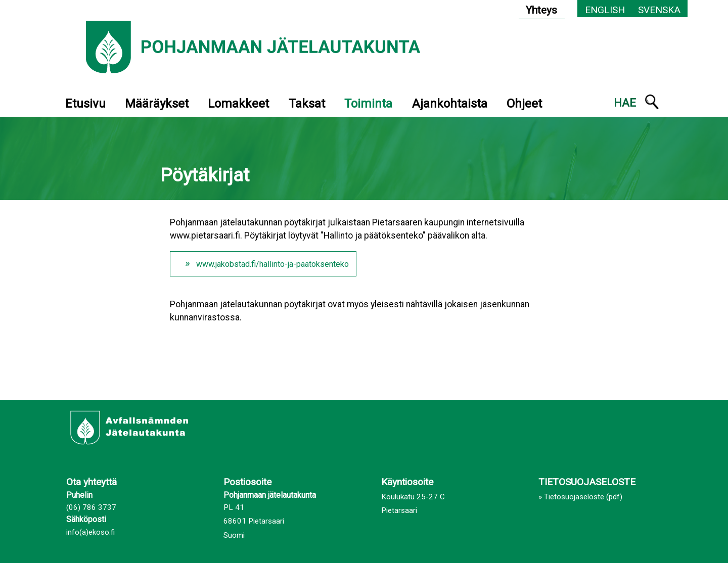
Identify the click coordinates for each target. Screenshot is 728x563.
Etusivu (85, 104)
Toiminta (368, 104)
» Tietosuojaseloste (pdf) (580, 497)
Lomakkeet (238, 104)
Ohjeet (524, 104)
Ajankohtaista (450, 104)
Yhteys (541, 10)
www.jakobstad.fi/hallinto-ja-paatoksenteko (272, 264)
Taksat (307, 104)
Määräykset (157, 104)
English (605, 10)
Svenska (659, 10)
